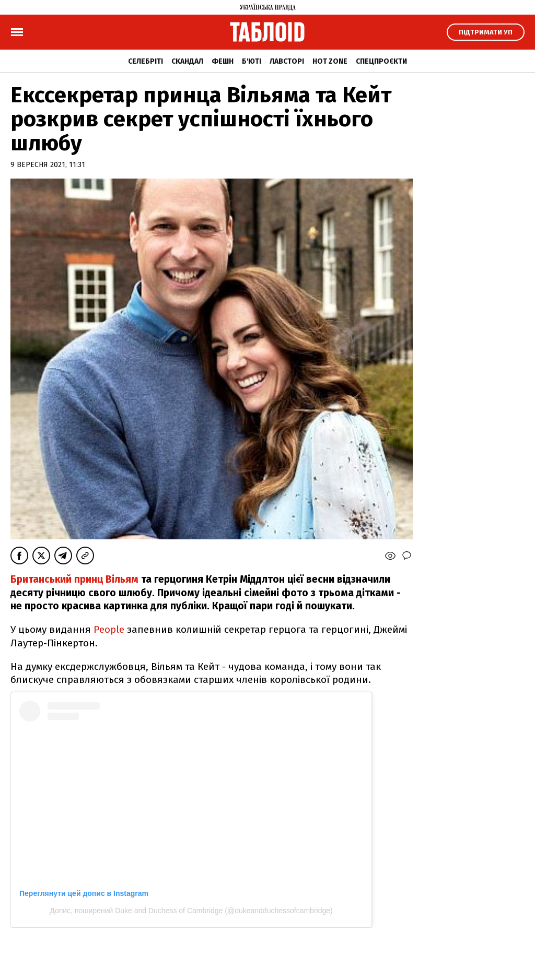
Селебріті (146, 61)
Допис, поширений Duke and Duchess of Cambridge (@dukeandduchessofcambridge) (191, 911)
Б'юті (252, 61)
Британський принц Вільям (74, 579)
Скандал (187, 61)
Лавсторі (287, 61)
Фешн (223, 61)
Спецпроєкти (381, 61)
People (109, 629)
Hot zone (330, 61)
